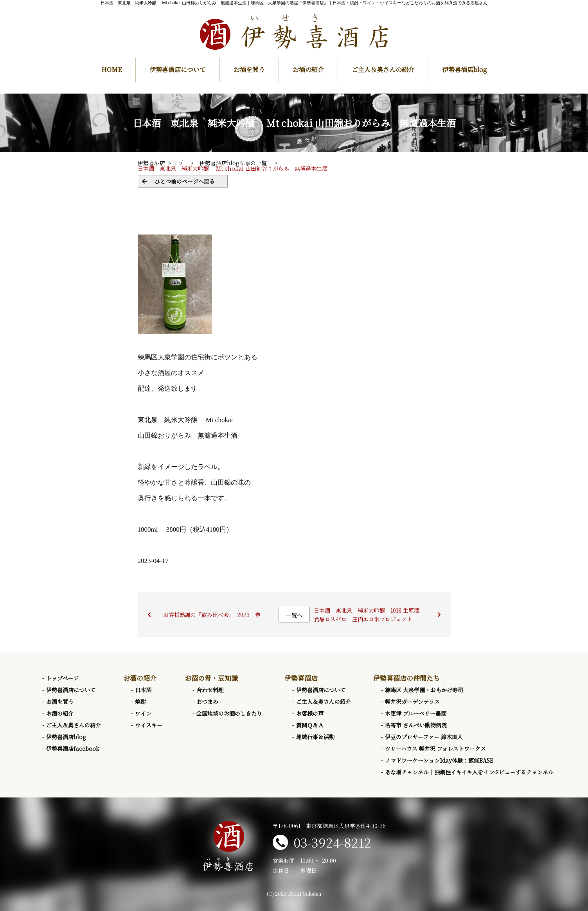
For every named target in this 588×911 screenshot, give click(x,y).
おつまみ (207, 702)
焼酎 (140, 702)
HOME (111, 69)
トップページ (62, 678)
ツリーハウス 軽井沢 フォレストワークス (435, 749)
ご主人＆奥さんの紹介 (383, 69)
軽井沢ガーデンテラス (412, 702)
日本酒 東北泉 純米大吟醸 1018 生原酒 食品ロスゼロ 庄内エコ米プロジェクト (369, 615)
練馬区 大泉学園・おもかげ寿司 (424, 690)
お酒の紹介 (308, 69)
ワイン (143, 713)
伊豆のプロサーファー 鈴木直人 (424, 737)
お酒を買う (249, 69)
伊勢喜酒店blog (465, 69)
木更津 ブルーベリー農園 (416, 713)
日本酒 (143, 690)
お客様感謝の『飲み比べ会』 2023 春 (212, 615)
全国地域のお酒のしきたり (229, 713)
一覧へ (294, 615)
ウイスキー (149, 725)
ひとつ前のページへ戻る (185, 181)
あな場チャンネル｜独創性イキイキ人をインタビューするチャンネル (469, 772)
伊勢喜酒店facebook (73, 749)
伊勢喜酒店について (178, 69)
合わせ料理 (210, 690)
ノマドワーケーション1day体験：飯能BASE (439, 760)
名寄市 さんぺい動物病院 (416, 725)
